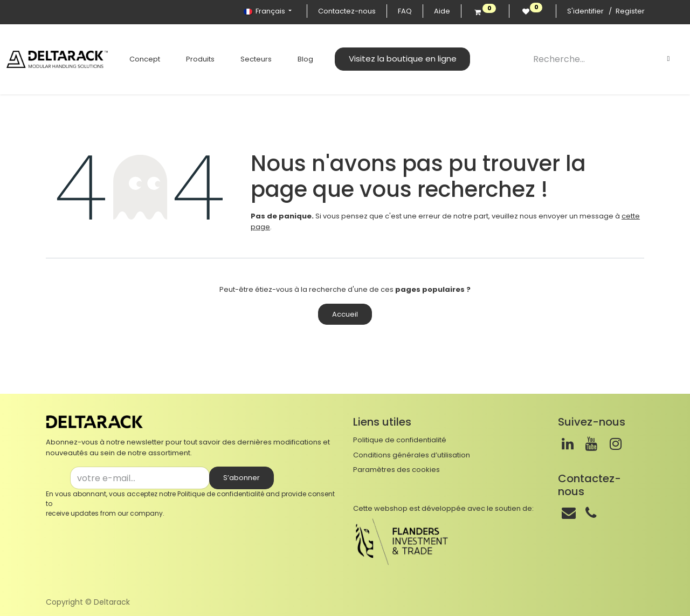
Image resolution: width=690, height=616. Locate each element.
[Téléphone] (591, 513)
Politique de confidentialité (221, 494)
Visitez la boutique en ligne (403, 59)
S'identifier (585, 11)
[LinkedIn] (568, 444)
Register (630, 11)
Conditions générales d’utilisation (412, 455)
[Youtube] (591, 444)
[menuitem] (145, 59)
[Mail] (569, 513)
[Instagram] (616, 444)
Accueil (345, 314)
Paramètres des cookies (396, 470)
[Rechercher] (668, 59)
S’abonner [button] (241, 478)
